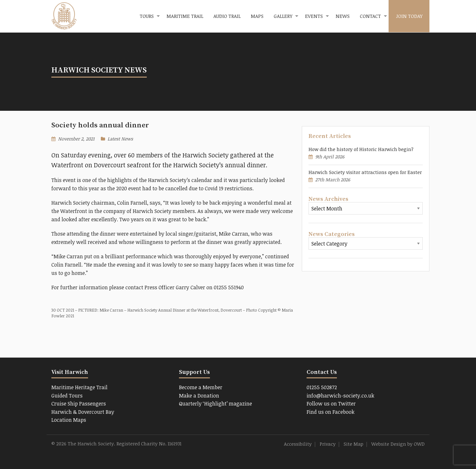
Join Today (409, 16)
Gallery (283, 16)
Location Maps (69, 420)
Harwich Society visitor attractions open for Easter (365, 172)
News (343, 16)
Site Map (353, 444)
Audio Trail (227, 16)
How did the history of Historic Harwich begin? (361, 149)
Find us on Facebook (331, 412)
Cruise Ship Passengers (79, 404)
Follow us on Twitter (331, 404)
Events (314, 16)
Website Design (389, 444)
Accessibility (298, 444)
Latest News (120, 139)
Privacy (328, 444)
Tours (147, 16)
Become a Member (201, 387)
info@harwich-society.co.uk (340, 396)
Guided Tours (67, 396)
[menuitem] (148, 16)
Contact (370, 16)
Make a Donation (199, 396)
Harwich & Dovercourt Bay (83, 412)
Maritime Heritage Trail (79, 387)
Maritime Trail (185, 16)
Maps (257, 16)
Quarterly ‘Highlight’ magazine (216, 404)
